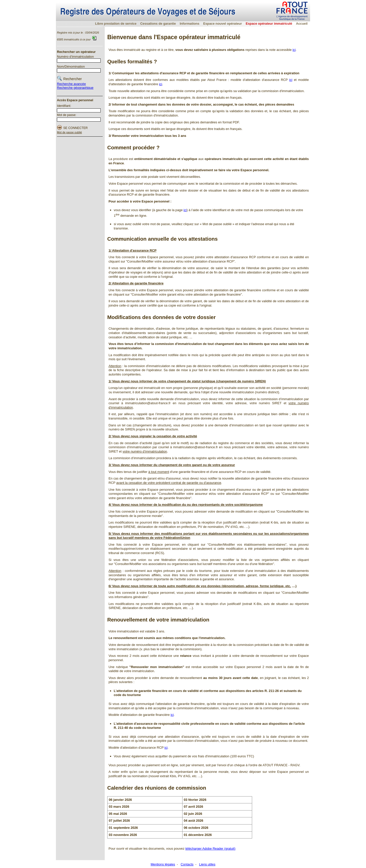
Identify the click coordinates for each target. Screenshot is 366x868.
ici (294, 50)
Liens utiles (207, 864)
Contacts (187, 864)
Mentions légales (163, 864)
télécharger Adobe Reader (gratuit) (210, 849)
